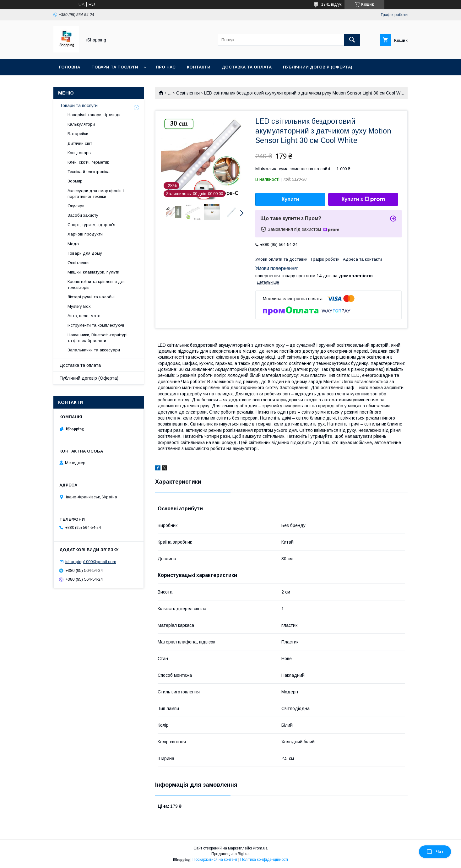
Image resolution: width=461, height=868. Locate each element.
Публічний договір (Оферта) (89, 378)
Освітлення (188, 93)
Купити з (363, 199)
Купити (290, 199)
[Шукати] (352, 40)
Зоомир (75, 181)
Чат (435, 852)
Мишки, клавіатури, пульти (93, 272)
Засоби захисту (83, 215)
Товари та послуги (115, 67)
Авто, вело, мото (84, 316)
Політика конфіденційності (264, 860)
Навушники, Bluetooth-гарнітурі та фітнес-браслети (98, 338)
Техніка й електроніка (89, 172)
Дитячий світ (80, 143)
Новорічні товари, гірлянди (94, 115)
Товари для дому (85, 253)
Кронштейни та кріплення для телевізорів (97, 284)
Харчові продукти (85, 234)
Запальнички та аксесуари (94, 350)
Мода (73, 244)
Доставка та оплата (247, 67)
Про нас (166, 67)
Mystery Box (79, 306)
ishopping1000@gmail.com (91, 562)
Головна (70, 67)
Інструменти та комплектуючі (96, 325)
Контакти (199, 67)
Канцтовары (79, 153)
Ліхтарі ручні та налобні (91, 297)
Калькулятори (81, 124)
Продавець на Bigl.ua (230, 854)
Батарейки (78, 134)
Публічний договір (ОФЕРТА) (318, 67)
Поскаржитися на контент (215, 860)
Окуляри (76, 206)
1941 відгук (331, 4)
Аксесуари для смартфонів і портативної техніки (96, 194)
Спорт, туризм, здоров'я (91, 225)
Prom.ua (260, 848)
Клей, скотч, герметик (88, 162)
